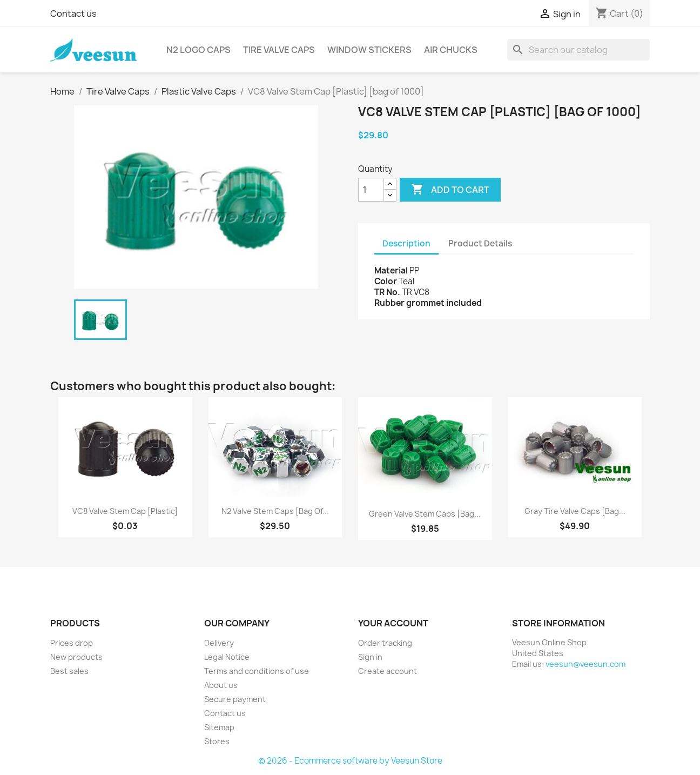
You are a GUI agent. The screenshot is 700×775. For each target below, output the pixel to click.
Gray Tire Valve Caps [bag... (575, 511)
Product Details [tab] (480, 243)
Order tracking (385, 643)
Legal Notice (227, 657)
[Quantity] (371, 190)
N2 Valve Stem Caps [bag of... (275, 511)
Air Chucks (451, 50)
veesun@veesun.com (585, 664)
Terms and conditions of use (257, 671)
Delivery (219, 643)
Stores (217, 741)
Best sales (69, 671)
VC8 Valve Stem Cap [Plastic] (125, 511)
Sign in (370, 657)
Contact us (73, 14)
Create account (388, 671)
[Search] (578, 50)
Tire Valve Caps (279, 50)
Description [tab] (406, 243)
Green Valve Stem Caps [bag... (425, 514)
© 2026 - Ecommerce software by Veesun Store (350, 761)
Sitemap (219, 727)
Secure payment (235, 699)
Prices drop (72, 643)
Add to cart (450, 190)
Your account (393, 623)
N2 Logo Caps (198, 50)
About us (221, 685)
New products (76, 657)
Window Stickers (369, 50)
